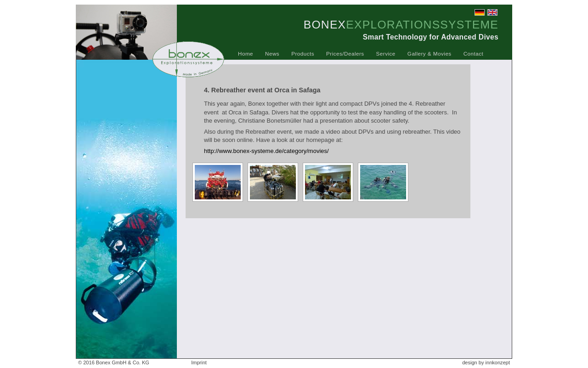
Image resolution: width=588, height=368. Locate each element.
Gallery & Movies (430, 54)
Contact (474, 54)
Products (303, 54)
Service (386, 54)
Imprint (199, 362)
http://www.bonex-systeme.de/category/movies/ (266, 151)
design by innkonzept (486, 362)
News (272, 54)
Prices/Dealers (345, 54)
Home (246, 54)
